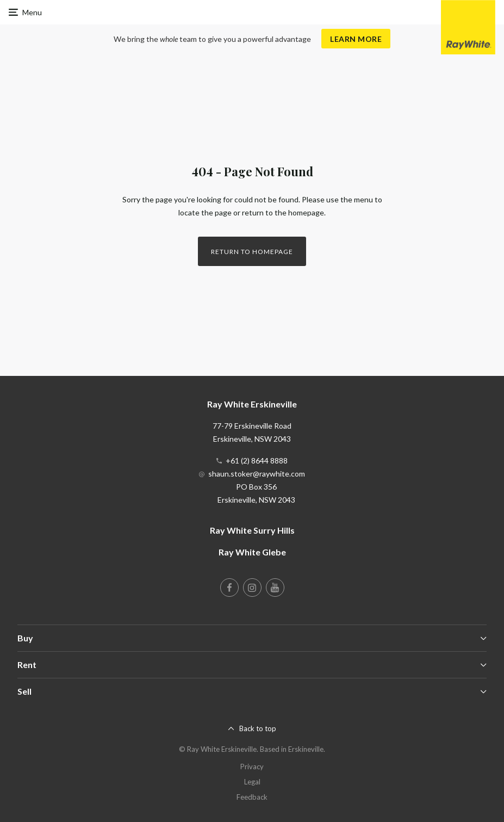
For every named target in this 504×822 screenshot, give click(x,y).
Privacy (252, 767)
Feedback (252, 797)
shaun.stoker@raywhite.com (257, 474)
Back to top (258, 728)
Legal (252, 782)
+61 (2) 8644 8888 (257, 461)
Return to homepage (252, 252)
